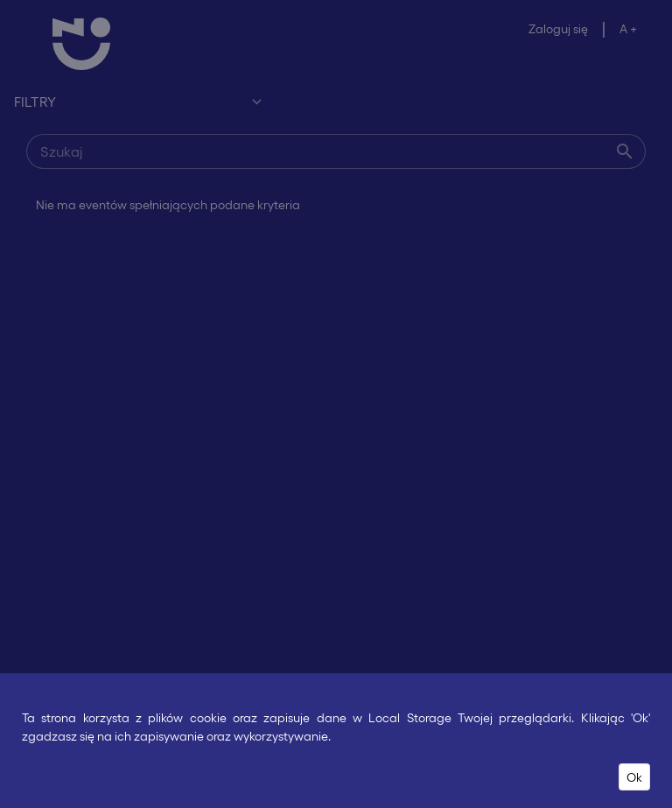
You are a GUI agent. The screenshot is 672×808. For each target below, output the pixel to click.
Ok (634, 777)
